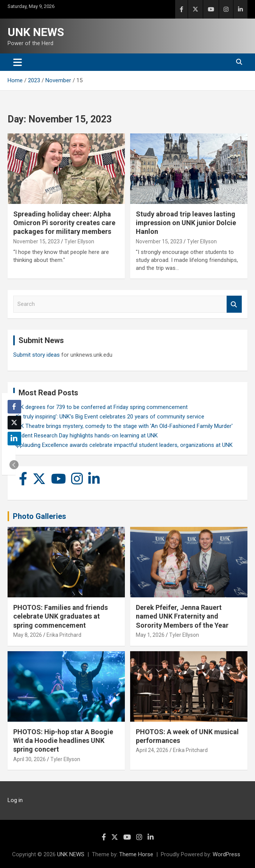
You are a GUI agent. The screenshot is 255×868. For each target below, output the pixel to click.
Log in (15, 800)
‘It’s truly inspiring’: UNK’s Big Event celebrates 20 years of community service (109, 417)
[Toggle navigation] (18, 62)
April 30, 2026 (30, 759)
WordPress (226, 854)
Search (234, 304)
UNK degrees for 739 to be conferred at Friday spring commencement (100, 407)
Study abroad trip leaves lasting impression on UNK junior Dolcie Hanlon (186, 223)
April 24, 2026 (152, 750)
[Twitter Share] (14, 423)
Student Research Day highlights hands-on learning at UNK (86, 436)
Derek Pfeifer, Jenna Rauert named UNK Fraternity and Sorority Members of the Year (182, 616)
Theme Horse (136, 854)
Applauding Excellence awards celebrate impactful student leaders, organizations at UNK (123, 445)
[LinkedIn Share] (14, 439)
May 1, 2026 (150, 635)
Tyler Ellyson (79, 241)
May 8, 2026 (28, 635)
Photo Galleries (40, 516)
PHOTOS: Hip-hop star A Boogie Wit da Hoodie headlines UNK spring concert (63, 741)
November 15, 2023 (37, 241)
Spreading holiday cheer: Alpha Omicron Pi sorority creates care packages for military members (64, 223)
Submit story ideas (37, 355)
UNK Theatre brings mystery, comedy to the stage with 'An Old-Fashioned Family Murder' (123, 426)
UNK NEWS (36, 32)
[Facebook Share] (14, 407)
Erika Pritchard (64, 635)
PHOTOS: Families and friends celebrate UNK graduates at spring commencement (61, 616)
